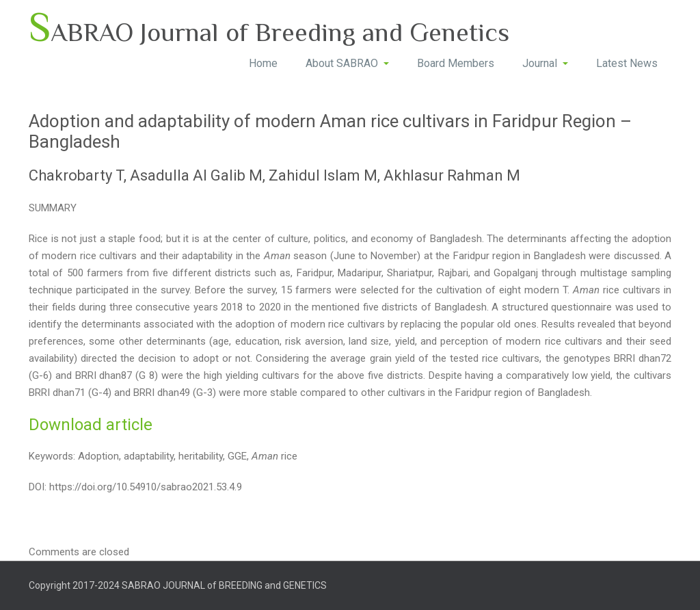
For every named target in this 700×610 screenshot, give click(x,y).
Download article (91, 425)
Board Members (456, 63)
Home (263, 63)
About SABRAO (347, 63)
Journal (545, 63)
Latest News (627, 63)
